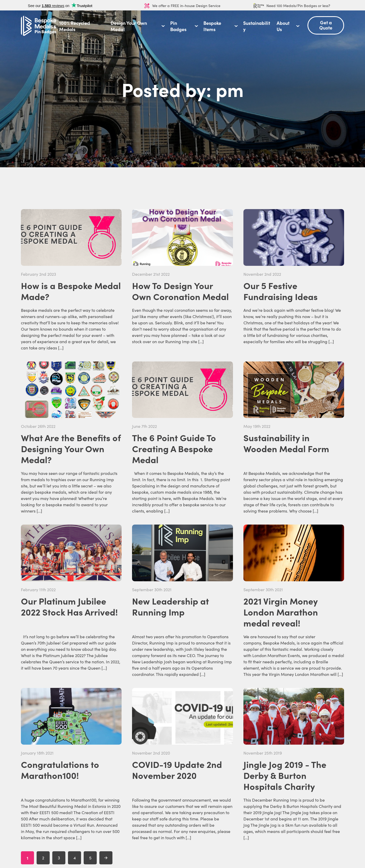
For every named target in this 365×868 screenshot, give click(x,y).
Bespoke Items (212, 26)
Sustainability (257, 26)
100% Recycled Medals (75, 26)
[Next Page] (106, 858)
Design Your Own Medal (129, 26)
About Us (283, 26)
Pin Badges (178, 26)
